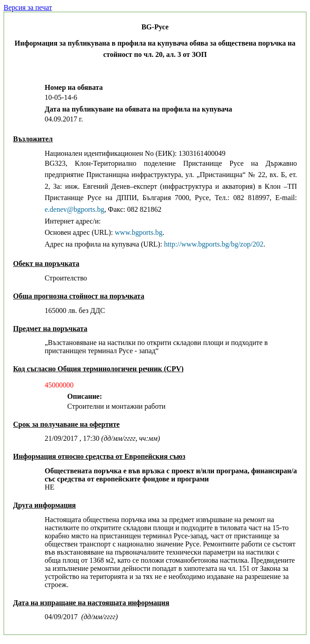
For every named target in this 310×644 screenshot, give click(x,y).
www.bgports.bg (139, 232)
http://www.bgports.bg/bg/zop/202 (213, 244)
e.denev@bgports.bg (74, 209)
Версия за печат (28, 7)
